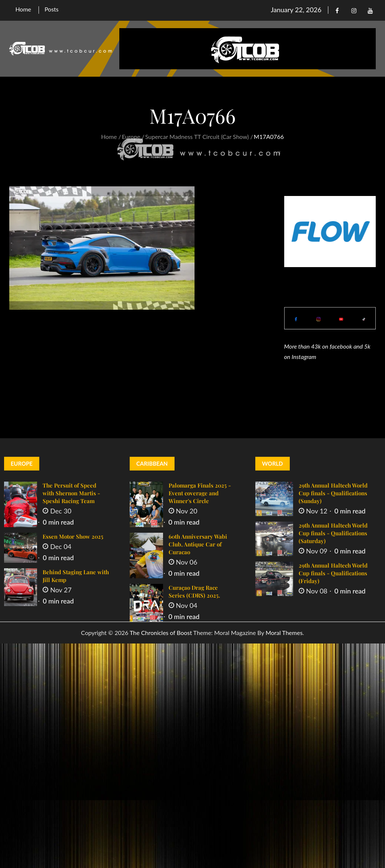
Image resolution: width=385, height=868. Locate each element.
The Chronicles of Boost (161, 633)
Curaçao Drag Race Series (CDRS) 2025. (194, 591)
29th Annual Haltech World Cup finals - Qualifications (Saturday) (333, 533)
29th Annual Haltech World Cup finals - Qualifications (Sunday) (333, 493)
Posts (52, 9)
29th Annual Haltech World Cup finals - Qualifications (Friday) (333, 573)
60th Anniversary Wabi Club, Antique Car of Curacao (198, 544)
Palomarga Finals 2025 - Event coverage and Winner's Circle (200, 493)
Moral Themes (284, 633)
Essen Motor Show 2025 (73, 536)
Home (23, 9)
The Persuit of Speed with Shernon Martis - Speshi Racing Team (71, 493)
